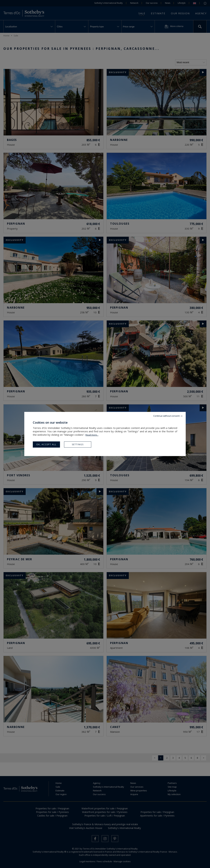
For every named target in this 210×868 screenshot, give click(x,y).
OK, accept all (46, 444)
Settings (78, 444)
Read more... (92, 435)
